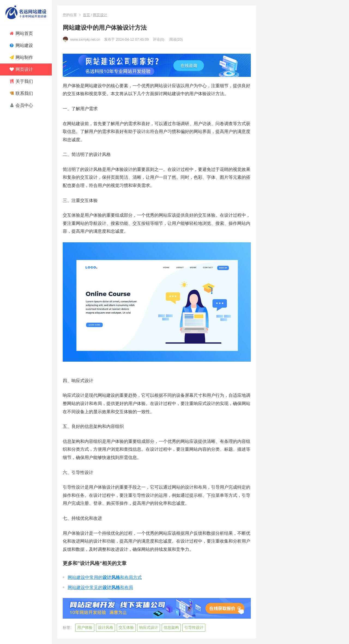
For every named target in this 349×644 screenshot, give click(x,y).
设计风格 (106, 627)
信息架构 (171, 627)
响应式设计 (149, 627)
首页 (86, 15)
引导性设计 (194, 627)
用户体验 (85, 627)
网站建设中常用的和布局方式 (105, 577)
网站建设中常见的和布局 (100, 587)
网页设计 (100, 15)
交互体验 (126, 627)
